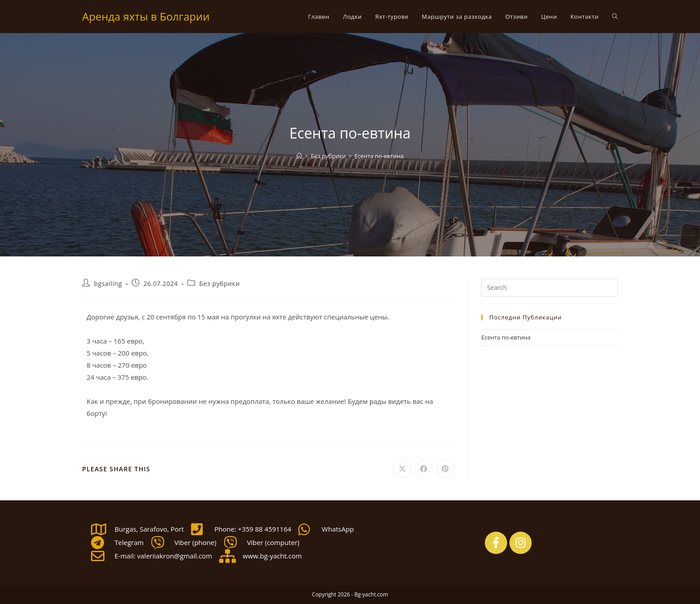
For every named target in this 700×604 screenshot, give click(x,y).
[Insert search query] (550, 288)
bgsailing (108, 283)
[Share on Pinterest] (445, 469)
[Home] (299, 156)
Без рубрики (219, 283)
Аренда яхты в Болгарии (146, 16)
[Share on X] (402, 469)
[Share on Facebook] (424, 469)
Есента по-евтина (379, 156)
